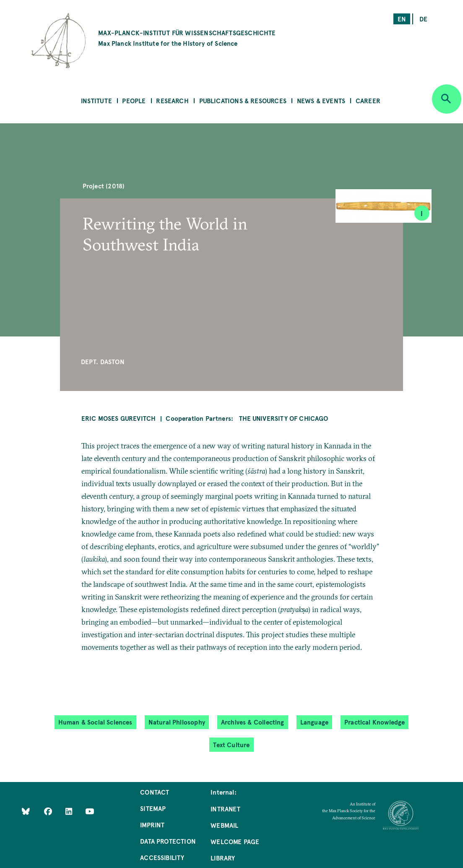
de (423, 19)
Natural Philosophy (177, 722)
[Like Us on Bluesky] (26, 811)
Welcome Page (235, 841)
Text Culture (231, 744)
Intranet (225, 809)
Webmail (224, 825)
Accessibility (162, 857)
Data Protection (168, 841)
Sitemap (153, 808)
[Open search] (447, 99)
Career (368, 100)
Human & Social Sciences (95, 722)
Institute (96, 100)
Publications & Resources (243, 100)
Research (172, 100)
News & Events (321, 100)
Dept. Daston (103, 361)
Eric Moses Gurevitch (119, 418)
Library (223, 858)
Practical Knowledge (375, 722)
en (402, 19)
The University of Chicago (284, 418)
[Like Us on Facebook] (49, 811)
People (134, 100)
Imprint (152, 825)
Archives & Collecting (253, 722)
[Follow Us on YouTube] (90, 811)
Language (314, 722)
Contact (155, 792)
